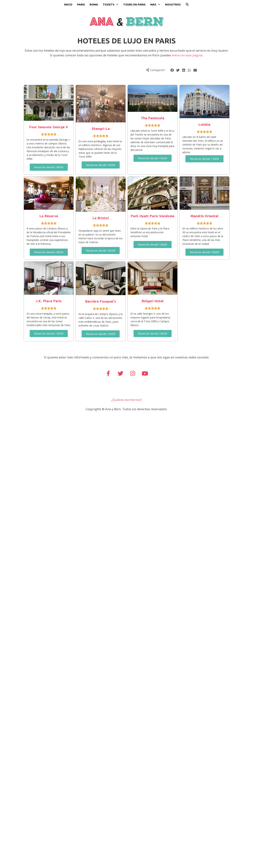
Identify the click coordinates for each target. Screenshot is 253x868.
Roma (94, 4)
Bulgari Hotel (153, 301)
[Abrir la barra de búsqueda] (187, 5)
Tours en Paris (134, 4)
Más (156, 5)
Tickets (112, 5)
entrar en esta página (187, 55)
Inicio (68, 4)
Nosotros (173, 4)
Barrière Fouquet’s (101, 301)
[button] (172, 70)
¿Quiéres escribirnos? (127, 400)
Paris (81, 4)
